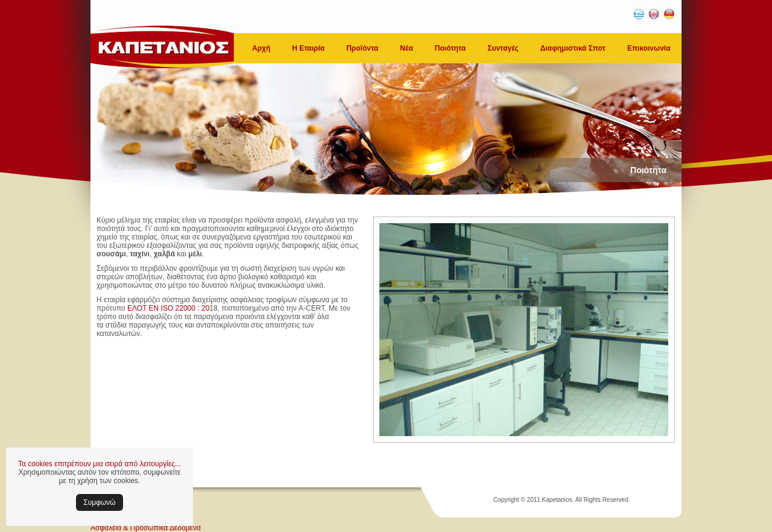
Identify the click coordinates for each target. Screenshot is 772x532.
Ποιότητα (450, 48)
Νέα (406, 48)
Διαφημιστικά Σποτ (573, 48)
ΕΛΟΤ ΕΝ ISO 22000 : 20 (168, 308)
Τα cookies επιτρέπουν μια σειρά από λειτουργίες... (100, 464)
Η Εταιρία (308, 48)
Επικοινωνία (649, 48)
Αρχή (261, 48)
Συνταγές (503, 48)
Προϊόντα (362, 48)
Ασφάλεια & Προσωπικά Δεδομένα (146, 528)
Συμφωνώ (99, 502)
